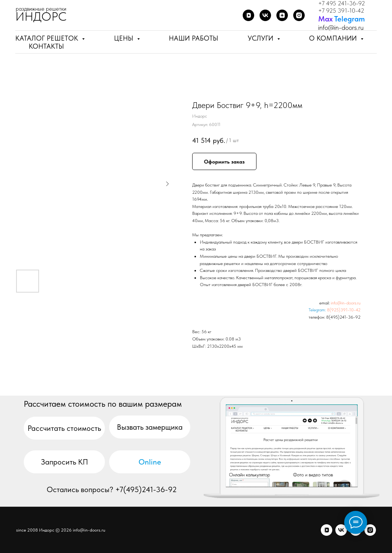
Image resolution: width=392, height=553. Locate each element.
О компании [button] (334, 38)
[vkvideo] (327, 530)
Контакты (46, 46)
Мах (325, 19)
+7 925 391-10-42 (341, 11)
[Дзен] (282, 15)
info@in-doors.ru (346, 303)
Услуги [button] (261, 38)
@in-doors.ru (346, 27)
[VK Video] (248, 15)
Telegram (350, 19)
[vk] (341, 530)
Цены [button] (125, 38)
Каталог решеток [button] (48, 38)
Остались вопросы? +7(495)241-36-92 (112, 489)
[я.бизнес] (370, 530)
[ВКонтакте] (265, 15)
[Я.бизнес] (299, 15)
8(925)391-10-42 (344, 310)
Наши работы (194, 38)
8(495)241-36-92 (343, 317)
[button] (150, 427)
